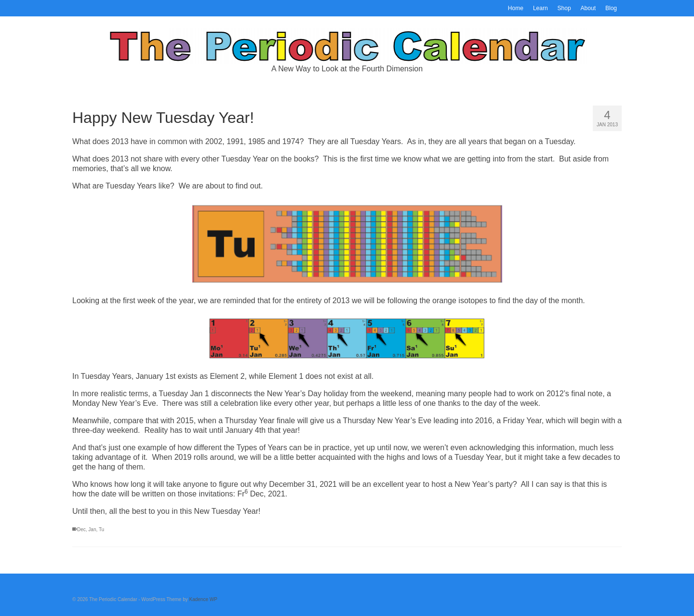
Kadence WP (203, 599)
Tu (101, 529)
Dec (81, 529)
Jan (92, 529)
